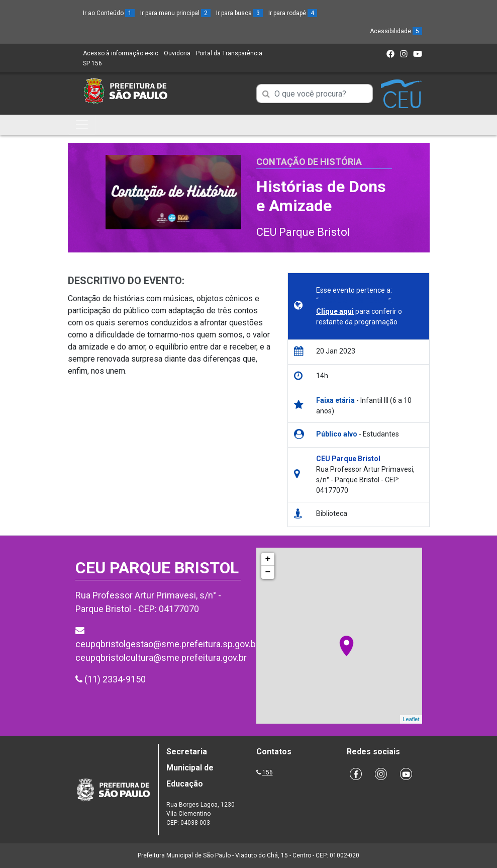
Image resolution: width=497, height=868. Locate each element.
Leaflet (411, 719)
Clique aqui (335, 311)
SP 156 (92, 63)
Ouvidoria (177, 53)
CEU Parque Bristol (303, 232)
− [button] (268, 572)
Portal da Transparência (229, 53)
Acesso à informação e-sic (121, 53)
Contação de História (309, 162)
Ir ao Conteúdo (109, 13)
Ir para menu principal (175, 13)
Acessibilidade (396, 31)
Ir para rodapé (293, 13)
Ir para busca (239, 13)
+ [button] (268, 559)
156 (268, 772)
